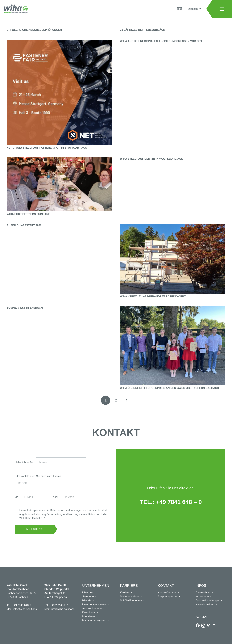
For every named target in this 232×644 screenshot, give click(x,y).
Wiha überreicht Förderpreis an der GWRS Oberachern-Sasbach (169, 388)
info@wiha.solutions (25, 609)
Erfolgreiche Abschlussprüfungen (34, 30)
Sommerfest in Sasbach (25, 308)
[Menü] (222, 9)
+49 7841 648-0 (22, 605)
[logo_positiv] (16, 9)
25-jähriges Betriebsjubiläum (143, 30)
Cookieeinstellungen (208, 601)
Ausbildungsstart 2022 (24, 225)
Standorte (88, 597)
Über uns (88, 593)
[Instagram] (203, 626)
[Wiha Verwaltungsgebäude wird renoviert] (173, 226)
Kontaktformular (167, 593)
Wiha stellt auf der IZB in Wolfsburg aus (152, 159)
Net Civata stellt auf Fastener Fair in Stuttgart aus (47, 148)
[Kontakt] (179, 9)
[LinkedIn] (214, 626)
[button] (194, 9)
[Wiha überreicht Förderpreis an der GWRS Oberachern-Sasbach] (173, 308)
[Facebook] (198, 626)
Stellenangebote (130, 597)
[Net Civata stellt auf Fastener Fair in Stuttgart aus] (59, 42)
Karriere (125, 593)
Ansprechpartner (92, 609)
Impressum (202, 597)
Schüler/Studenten (131, 601)
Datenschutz (203, 593)
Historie (87, 601)
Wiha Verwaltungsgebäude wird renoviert (153, 296)
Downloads (89, 613)
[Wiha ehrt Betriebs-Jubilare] (59, 159)
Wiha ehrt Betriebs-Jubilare (28, 214)
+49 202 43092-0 (60, 605)
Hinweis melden (205, 605)
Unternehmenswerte (94, 605)
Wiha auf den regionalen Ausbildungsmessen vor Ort (161, 41)
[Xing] (209, 626)
